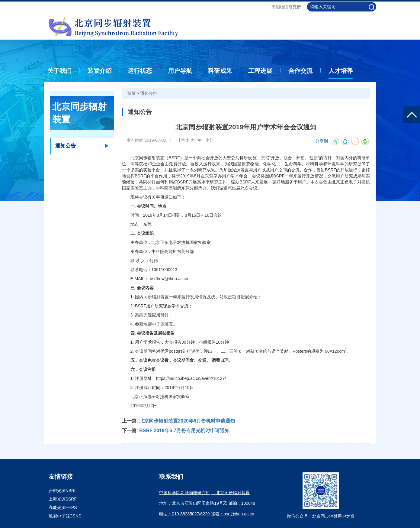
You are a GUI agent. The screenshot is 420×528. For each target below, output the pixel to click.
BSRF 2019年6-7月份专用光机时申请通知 (184, 431)
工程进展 (260, 71)
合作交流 (300, 71)
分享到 (322, 141)
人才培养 (341, 71)
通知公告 (149, 93)
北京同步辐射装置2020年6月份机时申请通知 (187, 421)
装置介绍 (100, 71)
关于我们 (59, 71)
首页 (131, 93)
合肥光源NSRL (63, 491)
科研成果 (220, 71)
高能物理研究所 (286, 7)
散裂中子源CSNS (65, 516)
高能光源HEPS (63, 507)
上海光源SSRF (63, 499)
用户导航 (180, 71)
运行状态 (140, 71)
